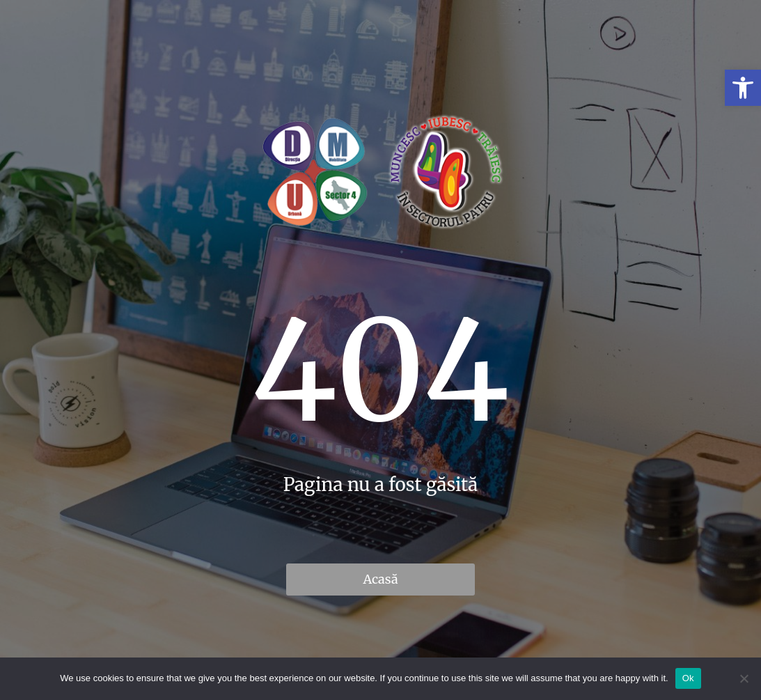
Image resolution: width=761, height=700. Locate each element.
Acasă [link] (380, 579)
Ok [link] (688, 678)
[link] (743, 88)
